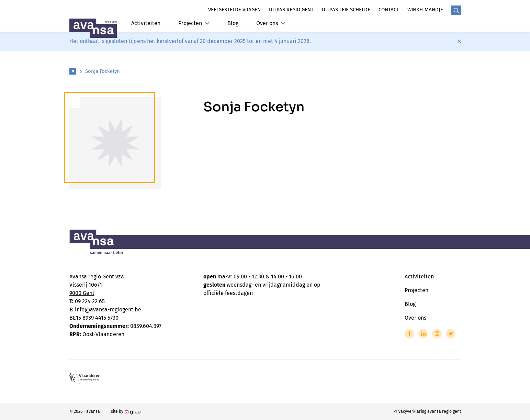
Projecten (194, 23)
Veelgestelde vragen (234, 10)
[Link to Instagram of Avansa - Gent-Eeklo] (437, 334)
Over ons (271, 23)
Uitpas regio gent (291, 10)
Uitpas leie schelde (346, 10)
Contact (389, 10)
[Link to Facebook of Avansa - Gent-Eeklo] (409, 334)
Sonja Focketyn (103, 71)
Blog (233, 23)
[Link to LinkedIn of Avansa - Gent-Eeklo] (423, 334)
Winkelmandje (425, 10)
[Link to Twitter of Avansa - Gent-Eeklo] (451, 334)
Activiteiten (146, 23)
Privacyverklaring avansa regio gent (427, 411)
